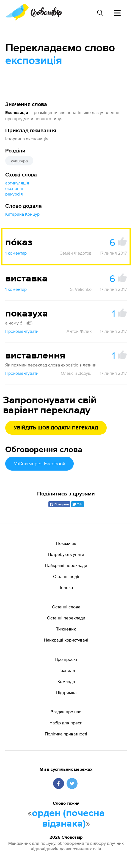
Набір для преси (66, 723)
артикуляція (17, 183)
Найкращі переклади (66, 565)
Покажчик (66, 543)
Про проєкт (66, 659)
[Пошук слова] (100, 13)
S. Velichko (81, 289)
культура (19, 161)
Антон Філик (79, 331)
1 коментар (16, 253)
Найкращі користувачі (66, 640)
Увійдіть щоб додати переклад (56, 428)
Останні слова (66, 607)
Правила (66, 670)
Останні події (66, 576)
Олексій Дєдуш (76, 373)
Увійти (39, 464)
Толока (66, 587)
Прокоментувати (22, 331)
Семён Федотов (75, 253)
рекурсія (14, 194)
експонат (14, 188)
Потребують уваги (66, 554)
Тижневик (66, 629)
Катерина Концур (22, 214)
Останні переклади (66, 618)
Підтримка (66, 692)
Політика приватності (66, 734)
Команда (66, 681)
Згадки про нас (66, 712)
